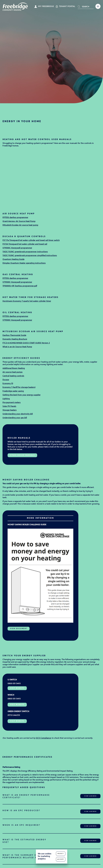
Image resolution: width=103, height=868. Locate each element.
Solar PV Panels (9, 406)
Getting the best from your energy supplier (22, 395)
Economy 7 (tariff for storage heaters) (19, 387)
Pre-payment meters (12, 403)
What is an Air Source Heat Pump (17, 347)
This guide (7, 488)
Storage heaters (10, 410)
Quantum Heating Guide (13, 259)
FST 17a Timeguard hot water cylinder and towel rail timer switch (31, 240)
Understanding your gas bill (15, 418)
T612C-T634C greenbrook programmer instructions (25, 252)
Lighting (6, 399)
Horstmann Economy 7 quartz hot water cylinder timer (27, 301)
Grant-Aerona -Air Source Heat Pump (19, 221)
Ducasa (6, 380)
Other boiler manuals (22, 455)
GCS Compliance (43, 738)
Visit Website (17, 688)
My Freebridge (46, 7)
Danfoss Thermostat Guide (14, 335)
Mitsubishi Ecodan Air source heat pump (20, 225)
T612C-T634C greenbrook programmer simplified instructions (30, 256)
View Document (19, 629)
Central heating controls (13, 376)
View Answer (90, 796)
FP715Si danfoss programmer (15, 218)
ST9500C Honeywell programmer (17, 248)
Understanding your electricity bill (18, 414)
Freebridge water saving (13, 391)
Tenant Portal (67, 7)
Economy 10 (8, 384)
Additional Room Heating (14, 368)
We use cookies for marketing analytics (45, 856)
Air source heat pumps (13, 372)
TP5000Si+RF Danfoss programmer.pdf (20, 286)
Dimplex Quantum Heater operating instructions (24, 263)
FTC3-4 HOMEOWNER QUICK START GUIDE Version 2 (26, 343)
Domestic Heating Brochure (15, 339)
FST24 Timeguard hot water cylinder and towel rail (25, 244)
